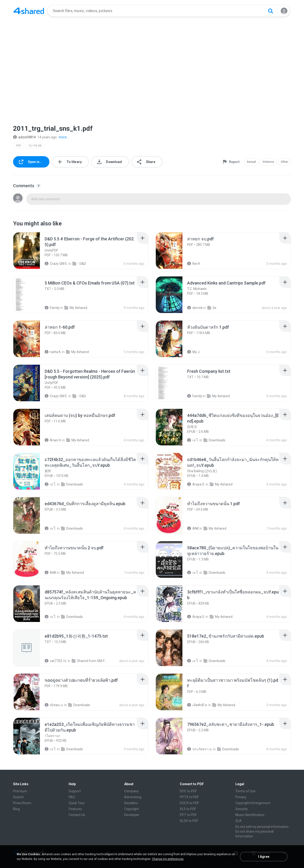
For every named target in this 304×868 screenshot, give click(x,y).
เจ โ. (193, 440)
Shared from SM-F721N (90, 661)
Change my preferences (168, 859)
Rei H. (194, 264)
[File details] (32, 251)
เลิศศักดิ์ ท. (197, 705)
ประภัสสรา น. (200, 749)
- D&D (79, 264)
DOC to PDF (188, 791)
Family (52, 308)
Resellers (131, 803)
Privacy (241, 797)
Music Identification (250, 815)
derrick (195, 308)
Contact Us (77, 815)
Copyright (131, 809)
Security (242, 809)
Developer (132, 815)
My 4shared (76, 308)
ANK (193, 528)
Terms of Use (245, 791)
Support (75, 791)
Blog (16, 809)
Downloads (214, 440)
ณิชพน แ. (54, 705)
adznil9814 (24, 137)
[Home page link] (29, 11)
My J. (194, 352)
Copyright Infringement (253, 803)
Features (75, 809)
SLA (238, 821)
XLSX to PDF (189, 821)
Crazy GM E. (56, 264)
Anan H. (53, 440)
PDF (19, 146)
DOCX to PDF (189, 803)
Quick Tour (77, 803)
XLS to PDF (188, 809)
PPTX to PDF (189, 797)
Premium (20, 791)
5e (212, 308)
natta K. (53, 352)
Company (131, 791)
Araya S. (196, 484)
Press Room (22, 803)
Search (18, 797)
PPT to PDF (188, 815)
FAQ (72, 797)
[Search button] (271, 11)
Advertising (133, 797)
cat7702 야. (56, 661)
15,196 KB (35, 146)
